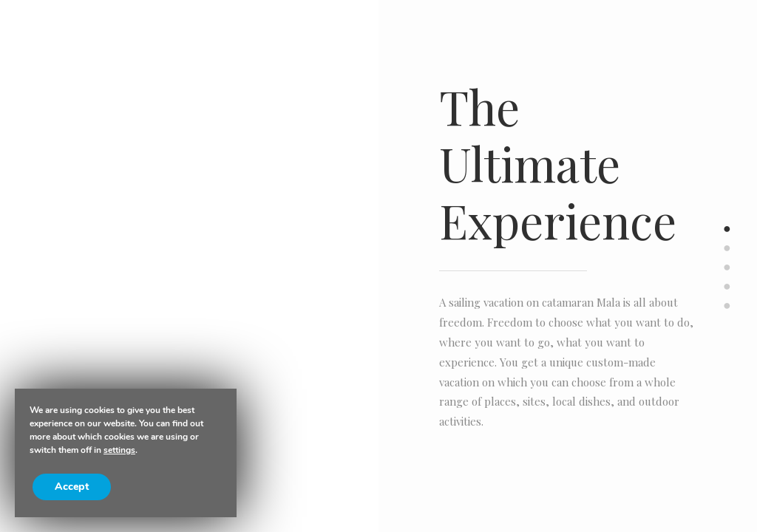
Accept (72, 487)
